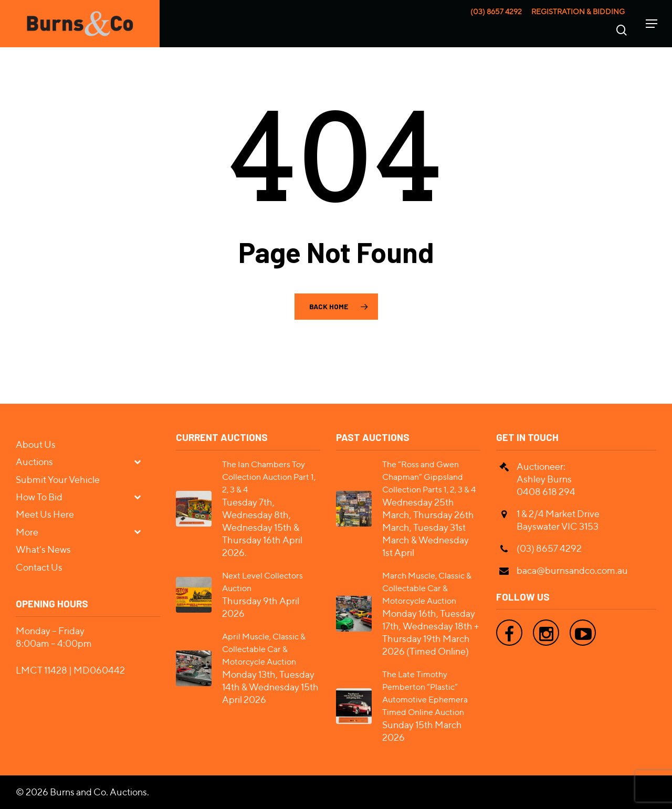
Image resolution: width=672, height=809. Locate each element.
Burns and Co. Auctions (98, 792)
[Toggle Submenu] (142, 461)
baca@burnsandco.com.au (572, 570)
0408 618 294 (546, 492)
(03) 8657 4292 (496, 12)
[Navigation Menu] (652, 24)
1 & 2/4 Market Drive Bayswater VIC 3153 (558, 520)
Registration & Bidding (578, 12)
